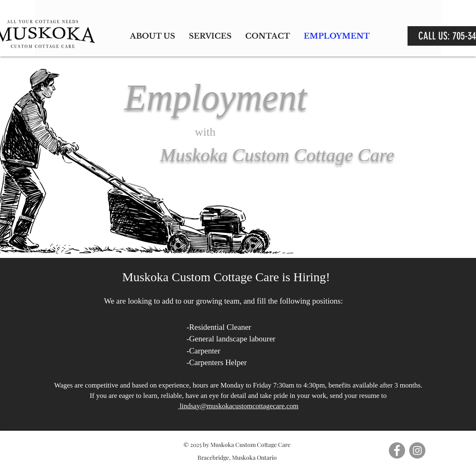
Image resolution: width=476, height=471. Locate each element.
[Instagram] (417, 450)
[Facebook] (397, 450)
